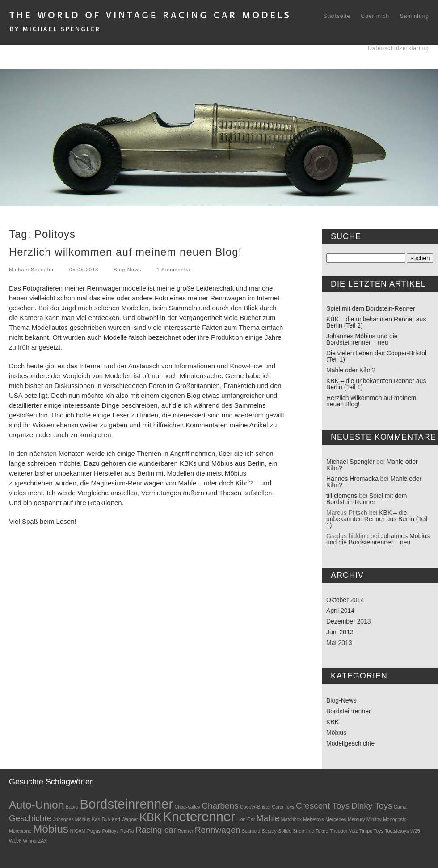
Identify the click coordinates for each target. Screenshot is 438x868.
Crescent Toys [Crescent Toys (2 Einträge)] (323, 806)
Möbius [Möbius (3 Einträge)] (51, 829)
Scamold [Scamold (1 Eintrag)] (251, 831)
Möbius (336, 733)
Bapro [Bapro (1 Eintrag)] (72, 807)
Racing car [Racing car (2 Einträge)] (156, 830)
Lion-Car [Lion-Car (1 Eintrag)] (246, 819)
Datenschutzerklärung (398, 48)
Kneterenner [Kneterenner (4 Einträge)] (199, 816)
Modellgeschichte (350, 743)
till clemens (342, 496)
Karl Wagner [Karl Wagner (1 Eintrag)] (125, 819)
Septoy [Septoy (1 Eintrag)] (269, 831)
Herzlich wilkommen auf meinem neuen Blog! (125, 252)
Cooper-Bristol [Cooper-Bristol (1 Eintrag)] (255, 807)
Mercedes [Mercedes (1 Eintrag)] (336, 819)
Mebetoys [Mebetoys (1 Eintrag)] (313, 819)
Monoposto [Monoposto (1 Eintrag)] (395, 819)
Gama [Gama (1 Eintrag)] (400, 807)
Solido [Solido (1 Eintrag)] (285, 831)
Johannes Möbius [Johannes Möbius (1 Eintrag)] (72, 819)
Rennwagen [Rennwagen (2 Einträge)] (218, 830)
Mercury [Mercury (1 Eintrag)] (356, 819)
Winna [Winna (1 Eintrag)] (29, 841)
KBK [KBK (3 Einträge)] (150, 817)
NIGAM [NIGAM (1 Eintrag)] (78, 831)
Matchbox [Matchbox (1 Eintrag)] (291, 819)
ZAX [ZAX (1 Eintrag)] (43, 841)
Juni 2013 (340, 632)
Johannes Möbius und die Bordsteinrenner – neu (362, 339)
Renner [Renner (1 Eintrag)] (186, 831)
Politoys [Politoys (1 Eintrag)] (110, 831)
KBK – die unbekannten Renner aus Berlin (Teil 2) (376, 322)
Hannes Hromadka (352, 479)
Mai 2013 (339, 643)
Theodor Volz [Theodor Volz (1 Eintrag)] (344, 831)
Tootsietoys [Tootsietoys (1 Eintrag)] (397, 831)
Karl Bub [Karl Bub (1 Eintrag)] (101, 819)
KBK (333, 722)
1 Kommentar (174, 270)
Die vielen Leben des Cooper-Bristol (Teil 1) (376, 356)
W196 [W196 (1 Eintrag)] (15, 841)
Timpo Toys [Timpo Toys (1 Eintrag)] (371, 831)
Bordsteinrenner (349, 711)
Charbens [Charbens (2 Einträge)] (220, 806)
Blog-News (127, 270)
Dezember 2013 (349, 621)
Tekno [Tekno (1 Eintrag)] (322, 831)
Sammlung (415, 16)
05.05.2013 (84, 270)
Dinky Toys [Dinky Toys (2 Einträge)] (372, 806)
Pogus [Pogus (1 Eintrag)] (94, 831)
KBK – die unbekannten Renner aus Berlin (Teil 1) (376, 384)
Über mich (375, 16)
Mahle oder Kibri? (351, 370)
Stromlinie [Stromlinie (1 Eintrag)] (303, 831)
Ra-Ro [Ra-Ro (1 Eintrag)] (127, 831)
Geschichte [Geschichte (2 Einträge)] (30, 818)
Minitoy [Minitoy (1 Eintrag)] (374, 819)
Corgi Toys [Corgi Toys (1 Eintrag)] (283, 807)
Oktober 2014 (345, 600)
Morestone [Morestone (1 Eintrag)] (20, 831)
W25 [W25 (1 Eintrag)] (415, 831)
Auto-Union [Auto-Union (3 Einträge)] (36, 805)
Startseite (337, 16)
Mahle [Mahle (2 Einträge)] (268, 818)
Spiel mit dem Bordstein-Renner (371, 308)
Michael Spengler (32, 270)
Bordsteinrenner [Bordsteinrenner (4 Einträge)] (126, 804)
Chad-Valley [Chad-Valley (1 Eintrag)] (187, 807)
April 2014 (340, 611)
